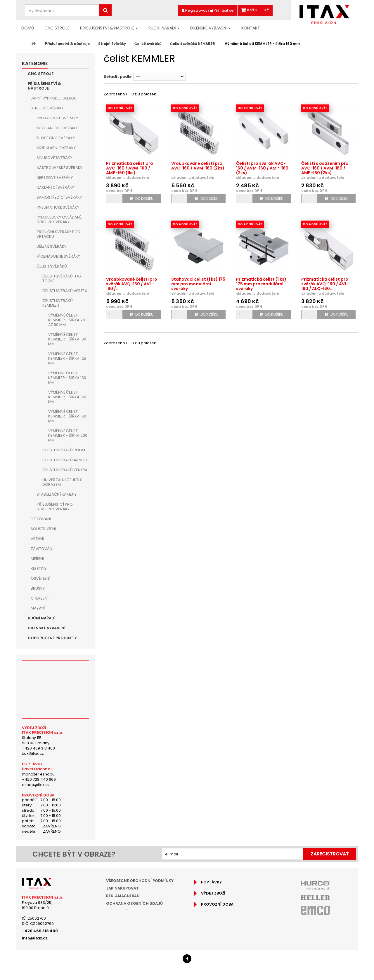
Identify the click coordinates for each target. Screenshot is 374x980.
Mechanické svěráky (57, 128)
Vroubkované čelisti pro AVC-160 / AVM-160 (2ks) (198, 166)
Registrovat (194, 10)
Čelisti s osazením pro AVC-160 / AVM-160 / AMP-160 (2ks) (325, 168)
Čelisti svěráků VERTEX (65, 291)
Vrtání (37, 539)
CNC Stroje (57, 28)
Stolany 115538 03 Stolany (36, 740)
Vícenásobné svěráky (58, 256)
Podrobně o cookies (128, 911)
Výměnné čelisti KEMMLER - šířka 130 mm (67, 378)
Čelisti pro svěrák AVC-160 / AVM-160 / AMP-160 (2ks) (262, 168)
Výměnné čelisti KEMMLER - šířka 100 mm (67, 339)
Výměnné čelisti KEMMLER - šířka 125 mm (67, 358)
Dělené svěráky (51, 246)
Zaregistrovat (330, 854)
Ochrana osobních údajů (134, 903)
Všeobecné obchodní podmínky (140, 881)
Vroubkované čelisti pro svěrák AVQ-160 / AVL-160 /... (132, 284)
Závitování (42, 549)
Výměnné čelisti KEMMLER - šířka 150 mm (67, 397)
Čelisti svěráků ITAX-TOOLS (63, 278)
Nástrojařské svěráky (59, 168)
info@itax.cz (35, 938)
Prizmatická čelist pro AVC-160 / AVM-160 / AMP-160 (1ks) (130, 168)
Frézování (41, 519)
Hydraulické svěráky (57, 118)
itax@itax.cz (33, 753)
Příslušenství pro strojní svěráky (55, 507)
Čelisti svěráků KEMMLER (58, 303)
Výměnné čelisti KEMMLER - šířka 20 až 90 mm (67, 320)
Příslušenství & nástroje (107, 28)
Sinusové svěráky (54, 158)
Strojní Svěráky (47, 108)
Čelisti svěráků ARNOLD (65, 460)
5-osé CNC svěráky (56, 138)
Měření (37, 559)
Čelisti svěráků (52, 266)
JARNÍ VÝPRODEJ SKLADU (54, 98)
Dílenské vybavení (209, 28)
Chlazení (40, 598)
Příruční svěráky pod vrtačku (58, 234)
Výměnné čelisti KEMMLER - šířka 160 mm (67, 416)
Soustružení (43, 529)
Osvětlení (40, 578)
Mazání (38, 608)
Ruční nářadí (162, 28)
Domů (28, 28)
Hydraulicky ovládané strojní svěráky (59, 220)
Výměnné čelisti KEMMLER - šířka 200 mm (68, 435)
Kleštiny (39, 568)
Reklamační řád (123, 896)
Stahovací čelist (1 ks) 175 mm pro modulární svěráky (198, 284)
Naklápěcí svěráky (55, 187)
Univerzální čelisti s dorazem (62, 482)
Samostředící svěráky (59, 197)
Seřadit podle (118, 77)
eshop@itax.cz (36, 785)
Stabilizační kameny (57, 494)
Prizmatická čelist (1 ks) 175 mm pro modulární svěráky (261, 284)
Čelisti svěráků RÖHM (64, 450)
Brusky (38, 588)
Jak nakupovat (122, 888)
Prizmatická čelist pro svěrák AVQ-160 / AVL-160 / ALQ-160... (325, 284)
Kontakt (251, 28)
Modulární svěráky (56, 148)
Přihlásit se (222, 10)
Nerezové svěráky (55, 178)
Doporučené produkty (52, 638)
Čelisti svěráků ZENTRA (65, 470)
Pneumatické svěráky (58, 207)
